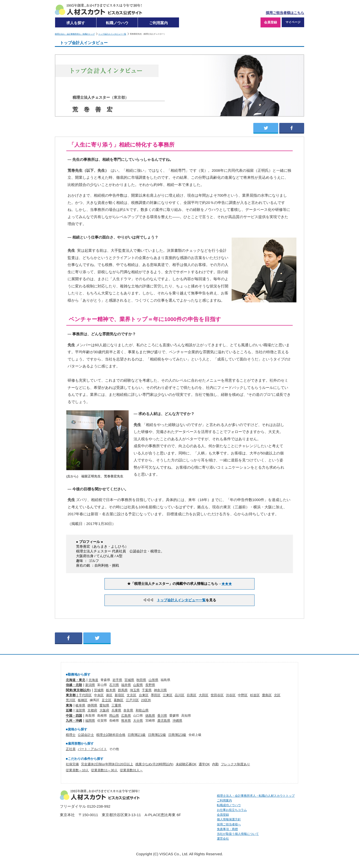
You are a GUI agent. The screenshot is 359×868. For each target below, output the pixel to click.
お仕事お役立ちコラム (232, 810)
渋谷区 (231, 695)
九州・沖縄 (74, 721)
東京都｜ (72, 695)
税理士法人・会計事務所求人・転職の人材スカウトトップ (256, 796)
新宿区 (120, 695)
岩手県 (117, 680)
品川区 (180, 695)
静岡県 (92, 705)
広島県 (126, 716)
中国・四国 (74, 716)
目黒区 (192, 695)
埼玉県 (135, 690)
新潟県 (90, 685)
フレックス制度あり (235, 764)
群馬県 (123, 690)
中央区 (99, 695)
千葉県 (147, 690)
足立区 (107, 700)
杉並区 (255, 695)
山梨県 (138, 685)
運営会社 (223, 839)
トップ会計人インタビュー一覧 (112, 34)
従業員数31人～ (131, 770)
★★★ (227, 584)
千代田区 (85, 695)
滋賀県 (80, 710)
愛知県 (104, 705)
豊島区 (267, 695)
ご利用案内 (158, 23)
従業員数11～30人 (104, 770)
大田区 (204, 695)
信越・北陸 (74, 685)
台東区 (144, 695)
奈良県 (128, 710)
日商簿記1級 (137, 735)
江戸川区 (132, 700)
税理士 (71, 735)
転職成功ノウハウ (229, 805)
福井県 (126, 685)
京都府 (92, 710)
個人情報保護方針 (229, 819)
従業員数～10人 (77, 770)
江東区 (168, 695)
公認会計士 (86, 735)
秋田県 (141, 680)
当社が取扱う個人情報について (238, 834)
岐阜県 (80, 705)
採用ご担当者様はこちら (285, 13)
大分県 (138, 721)
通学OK (204, 764)
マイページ (293, 22)
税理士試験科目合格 (111, 735)
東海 (69, 705)
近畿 (69, 710)
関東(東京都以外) (78, 690)
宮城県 (129, 680)
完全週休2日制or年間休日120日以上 (107, 764)
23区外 (146, 700)
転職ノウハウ (117, 23)
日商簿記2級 (157, 735)
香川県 (162, 716)
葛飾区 (119, 700)
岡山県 (114, 716)
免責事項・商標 (227, 829)
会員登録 (270, 22)
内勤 (215, 764)
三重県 (116, 705)
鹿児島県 (164, 721)
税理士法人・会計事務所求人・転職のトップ (75, 34)
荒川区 (71, 700)
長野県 (150, 685)
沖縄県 (177, 721)
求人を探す (76, 23)
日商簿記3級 (177, 735)
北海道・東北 (76, 680)
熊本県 (126, 721)
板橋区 (83, 700)
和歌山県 (142, 710)
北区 (277, 695)
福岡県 (90, 721)
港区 (109, 695)
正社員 (71, 749)
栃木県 (111, 690)
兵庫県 (116, 710)
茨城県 (99, 690)
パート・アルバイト (92, 749)
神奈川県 (160, 690)
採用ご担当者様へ (229, 824)
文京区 (132, 695)
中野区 (243, 695)
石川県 (114, 685)
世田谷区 (217, 695)
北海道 (93, 680)
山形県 (153, 680)
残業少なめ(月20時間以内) (154, 764)
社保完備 (72, 764)
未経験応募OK (186, 764)
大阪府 (104, 710)
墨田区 (156, 695)
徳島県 (150, 716)
